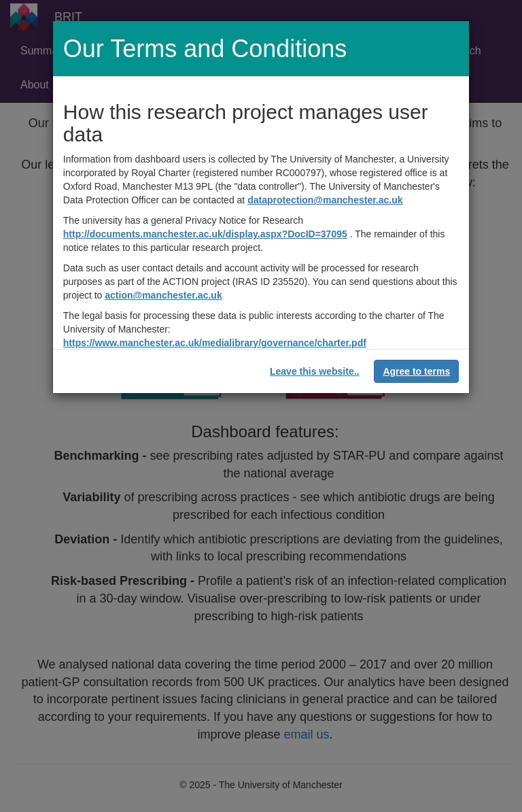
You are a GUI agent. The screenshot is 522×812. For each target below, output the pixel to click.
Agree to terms (416, 371)
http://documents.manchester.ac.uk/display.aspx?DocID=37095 (205, 234)
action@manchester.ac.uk (163, 295)
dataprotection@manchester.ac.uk (325, 200)
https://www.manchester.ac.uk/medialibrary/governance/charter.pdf (215, 343)
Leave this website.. (315, 371)
